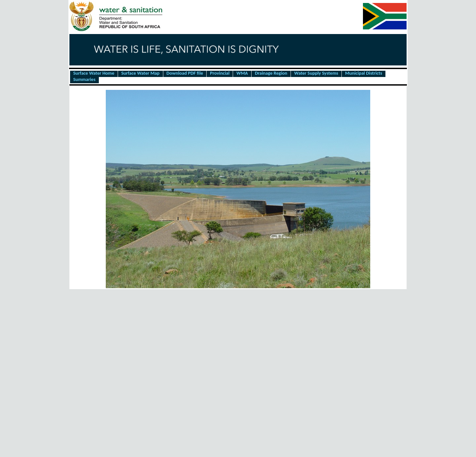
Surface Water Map (140, 73)
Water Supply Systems (316, 73)
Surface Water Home (94, 73)
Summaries (84, 80)
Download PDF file (185, 73)
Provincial (220, 73)
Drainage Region (271, 73)
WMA (242, 73)
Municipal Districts (364, 73)
